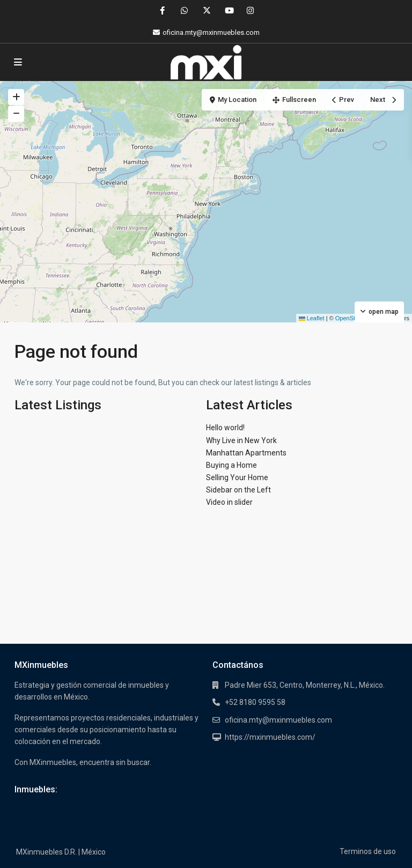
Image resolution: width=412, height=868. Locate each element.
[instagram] (250, 11)
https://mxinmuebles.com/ (270, 737)
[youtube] (228, 11)
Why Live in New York (241, 440)
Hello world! (225, 428)
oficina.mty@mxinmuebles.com (278, 720)
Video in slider (229, 502)
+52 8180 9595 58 (255, 702)
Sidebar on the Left (238, 490)
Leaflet (312, 318)
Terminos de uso (368, 851)
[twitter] (206, 11)
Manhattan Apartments (246, 453)
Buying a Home (231, 465)
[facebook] (162, 11)
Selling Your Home (237, 477)
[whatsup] (184, 11)
